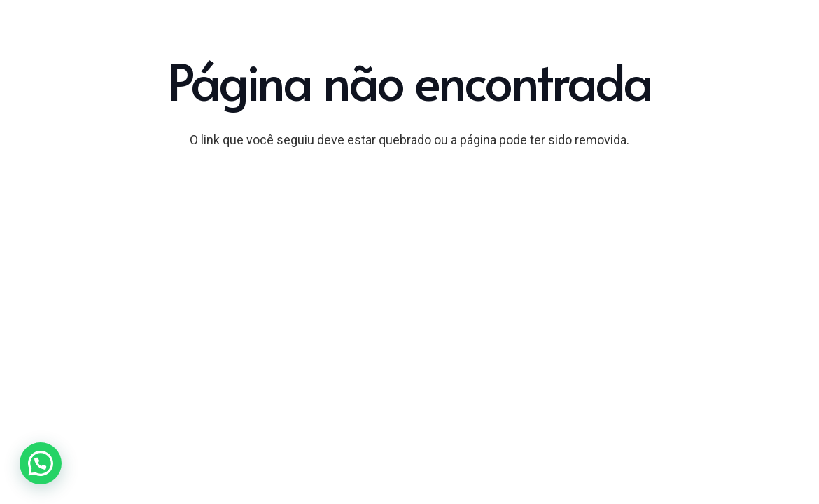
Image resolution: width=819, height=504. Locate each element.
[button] (41, 463)
